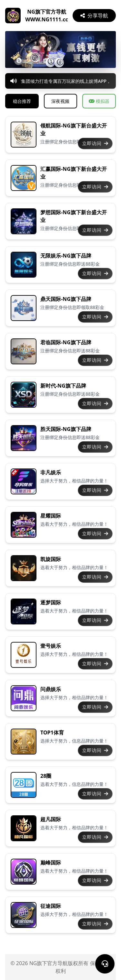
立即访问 (95, 143)
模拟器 (99, 101)
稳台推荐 (22, 101)
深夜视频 (60, 101)
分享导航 (94, 16)
